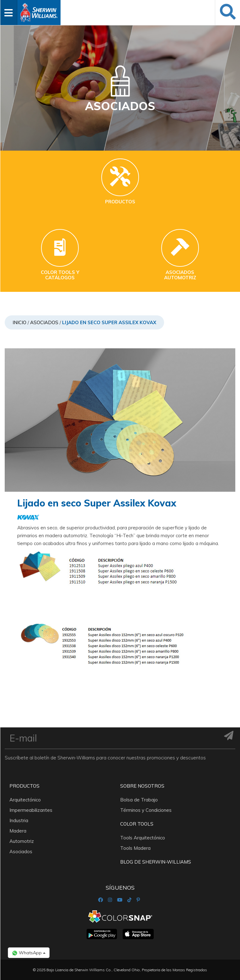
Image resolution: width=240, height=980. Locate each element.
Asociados (44, 322)
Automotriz (22, 841)
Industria (19, 820)
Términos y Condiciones (146, 810)
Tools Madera (135, 848)
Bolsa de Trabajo (139, 800)
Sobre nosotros (142, 786)
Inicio (19, 322)
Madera (18, 831)
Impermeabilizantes (31, 810)
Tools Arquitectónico (143, 838)
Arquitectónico (25, 800)
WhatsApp (29, 953)
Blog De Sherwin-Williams (156, 862)
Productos (24, 786)
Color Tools (137, 824)
